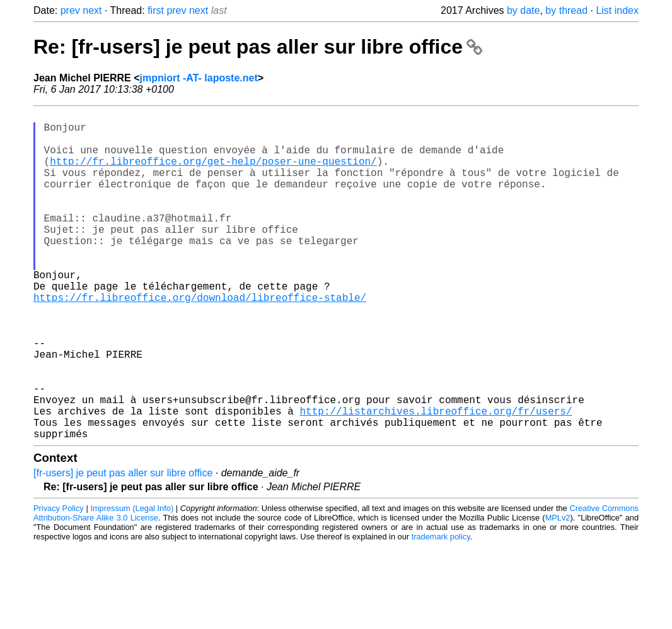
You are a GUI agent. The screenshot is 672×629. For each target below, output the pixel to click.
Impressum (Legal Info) (132, 581)
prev (70, 10)
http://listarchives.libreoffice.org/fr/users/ (436, 479)
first (156, 10)
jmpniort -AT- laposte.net (199, 78)
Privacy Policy (59, 581)
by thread (566, 10)
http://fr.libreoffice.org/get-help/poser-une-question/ (213, 173)
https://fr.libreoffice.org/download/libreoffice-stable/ (200, 340)
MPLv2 (558, 591)
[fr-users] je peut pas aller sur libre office (123, 546)
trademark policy (441, 610)
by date (523, 10)
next (92, 10)
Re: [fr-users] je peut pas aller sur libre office (258, 47)
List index (617, 10)
